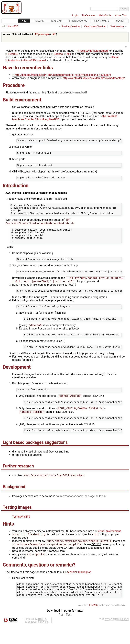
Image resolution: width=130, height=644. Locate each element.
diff (54, 34)
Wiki (24, 21)
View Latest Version (95, 27)
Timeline (39, 21)
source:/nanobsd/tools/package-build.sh (80, 511)
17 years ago (42, 34)
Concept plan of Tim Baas (48, 57)
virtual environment (108, 546)
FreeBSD (12, 54)
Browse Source (78, 21)
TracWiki (93, 624)
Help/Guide (105, 16)
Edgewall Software (38, 641)
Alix (67, 54)
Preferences (89, 16)
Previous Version (71, 27)
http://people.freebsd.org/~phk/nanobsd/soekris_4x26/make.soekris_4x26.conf (62, 75)
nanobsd (81, 93)
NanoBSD (13, 26)
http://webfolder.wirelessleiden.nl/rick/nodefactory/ (93, 78)
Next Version (117, 27)
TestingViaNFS (21, 532)
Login (75, 16)
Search (121, 21)
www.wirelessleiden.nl (117, 638)
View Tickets (102, 21)
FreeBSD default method (92, 51)
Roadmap (56, 21)
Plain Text (65, 634)
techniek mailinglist (78, 589)
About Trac (121, 16)
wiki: (4, 26)
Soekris (57, 54)
